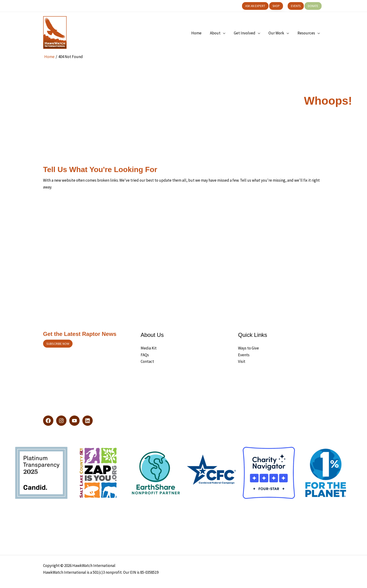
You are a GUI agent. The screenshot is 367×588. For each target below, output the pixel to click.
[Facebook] (48, 421)
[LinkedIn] (88, 421)
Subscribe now (58, 344)
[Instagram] (61, 421)
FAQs (145, 355)
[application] (225, 33)
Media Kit (149, 348)
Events (244, 355)
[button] (255, 6)
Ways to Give (248, 348)
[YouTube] (74, 421)
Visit (242, 361)
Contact (147, 361)
